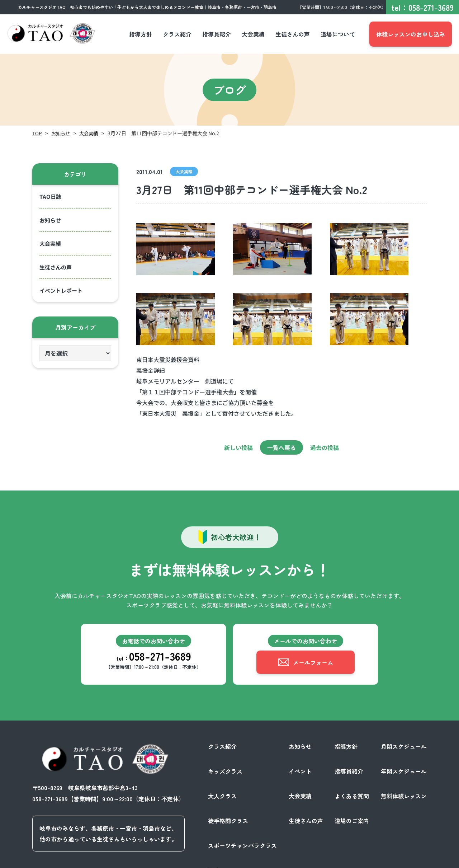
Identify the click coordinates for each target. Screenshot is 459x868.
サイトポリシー (407, 860)
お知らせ (62, 133)
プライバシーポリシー (353, 860)
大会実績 (91, 133)
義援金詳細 (151, 370)
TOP (37, 133)
